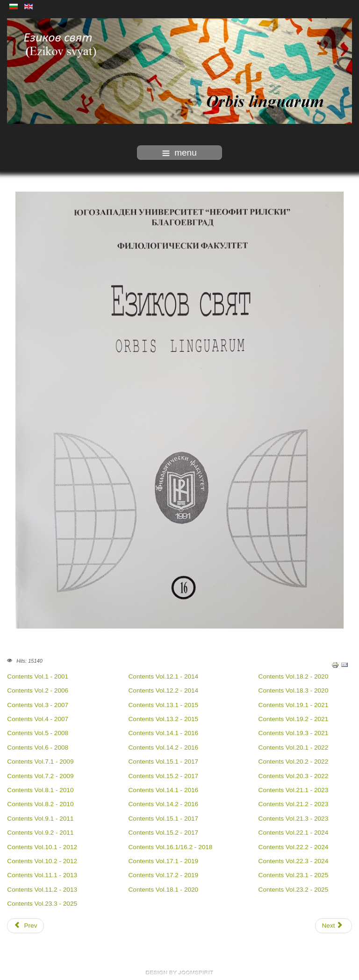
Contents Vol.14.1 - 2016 (164, 733)
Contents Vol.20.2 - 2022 (294, 762)
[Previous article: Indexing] (25, 926)
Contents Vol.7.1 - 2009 (40, 762)
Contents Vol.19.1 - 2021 (294, 705)
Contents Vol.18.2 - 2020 (294, 676)
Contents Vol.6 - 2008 (38, 748)
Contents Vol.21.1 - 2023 (294, 790)
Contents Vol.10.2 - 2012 (42, 861)
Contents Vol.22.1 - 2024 (294, 833)
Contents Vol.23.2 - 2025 (294, 890)
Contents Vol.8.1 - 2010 (40, 790)
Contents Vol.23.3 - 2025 (42, 904)
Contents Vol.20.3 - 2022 (294, 776)
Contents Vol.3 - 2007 (38, 705)
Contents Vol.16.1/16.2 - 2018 (171, 847)
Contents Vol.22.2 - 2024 (294, 847)
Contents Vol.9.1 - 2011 (40, 819)
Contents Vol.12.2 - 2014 (164, 690)
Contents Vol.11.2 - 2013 (42, 890)
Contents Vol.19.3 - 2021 (294, 733)
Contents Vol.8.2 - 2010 (40, 804)
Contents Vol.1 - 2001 (39, 676)
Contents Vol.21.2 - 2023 (294, 804)
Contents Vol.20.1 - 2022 (294, 748)
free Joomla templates (179, 973)
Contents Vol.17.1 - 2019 (164, 861)
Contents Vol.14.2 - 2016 (164, 748)
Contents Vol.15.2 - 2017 (164, 776)
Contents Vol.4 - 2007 (38, 719)
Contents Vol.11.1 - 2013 (42, 875)
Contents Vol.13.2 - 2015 (164, 719)
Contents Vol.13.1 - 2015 (164, 705)
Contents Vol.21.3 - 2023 (294, 819)
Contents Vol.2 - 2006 (38, 690)
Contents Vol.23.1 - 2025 (294, 875)
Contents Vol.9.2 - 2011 (40, 833)
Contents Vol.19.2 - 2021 (294, 719)
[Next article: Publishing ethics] (334, 926)
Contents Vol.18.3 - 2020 (294, 690)
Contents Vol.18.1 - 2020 (164, 890)
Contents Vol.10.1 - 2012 (42, 847)
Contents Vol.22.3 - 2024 (294, 861)
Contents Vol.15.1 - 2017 (164, 762)
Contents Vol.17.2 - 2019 (164, 875)
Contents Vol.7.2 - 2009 (40, 776)
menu (179, 153)
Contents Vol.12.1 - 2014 (164, 676)
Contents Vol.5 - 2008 (38, 733)
